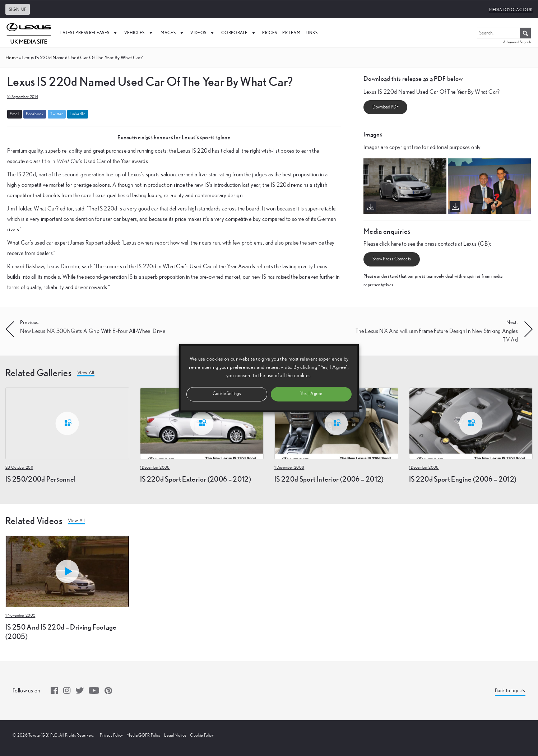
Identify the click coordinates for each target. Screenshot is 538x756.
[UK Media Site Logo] (29, 33)
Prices (270, 33)
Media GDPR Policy (143, 735)
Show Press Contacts (392, 259)
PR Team (291, 33)
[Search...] (504, 33)
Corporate (239, 33)
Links (312, 33)
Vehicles (139, 33)
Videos (203, 33)
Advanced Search (517, 42)
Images (172, 33)
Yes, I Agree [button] (311, 394)
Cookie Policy (202, 735)
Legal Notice (175, 735)
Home (12, 57)
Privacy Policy (111, 735)
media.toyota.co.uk (511, 10)
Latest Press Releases (90, 33)
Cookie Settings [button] (227, 394)
